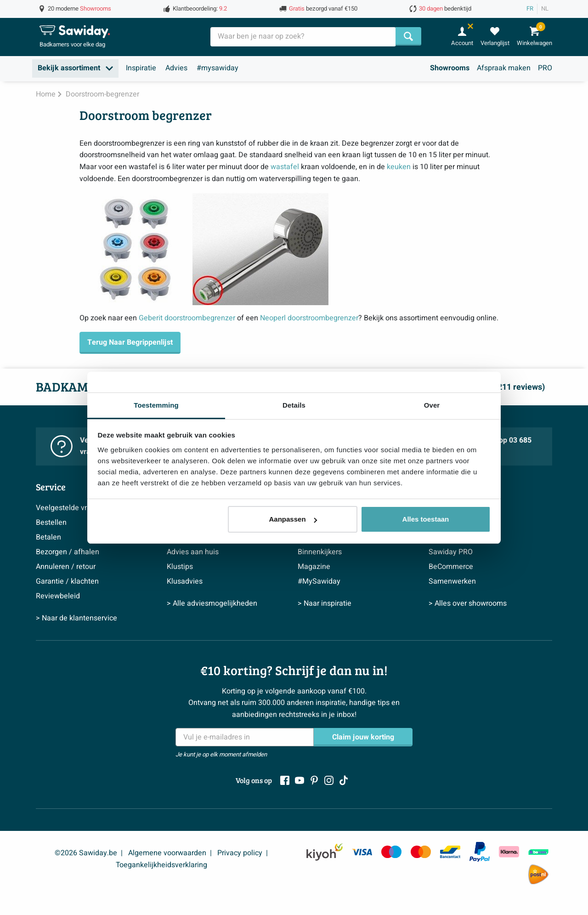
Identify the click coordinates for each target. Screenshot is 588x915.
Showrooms (450, 68)
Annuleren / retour (66, 567)
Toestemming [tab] (156, 405)
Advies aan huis (193, 552)
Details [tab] (294, 405)
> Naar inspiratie (325, 603)
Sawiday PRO (451, 552)
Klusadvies (185, 581)
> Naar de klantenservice (76, 618)
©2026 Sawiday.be (86, 853)
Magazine (314, 567)
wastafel (285, 167)
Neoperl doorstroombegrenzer (309, 318)
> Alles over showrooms (468, 603)
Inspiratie (141, 68)
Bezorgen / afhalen (68, 552)
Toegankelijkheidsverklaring (161, 865)
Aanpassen (293, 519)
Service (51, 487)
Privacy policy (240, 853)
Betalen (48, 537)
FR (530, 9)
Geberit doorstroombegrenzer (187, 318)
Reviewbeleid (58, 596)
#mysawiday (218, 68)
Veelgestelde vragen (70, 508)
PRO (545, 68)
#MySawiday (319, 581)
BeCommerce (451, 567)
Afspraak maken (504, 68)
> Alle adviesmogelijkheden (212, 603)
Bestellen (51, 523)
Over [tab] (432, 405)
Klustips (180, 567)
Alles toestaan (426, 519)
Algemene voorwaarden (167, 853)
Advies (176, 68)
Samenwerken (452, 581)
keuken (399, 167)
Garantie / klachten (67, 581)
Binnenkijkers (320, 552)
